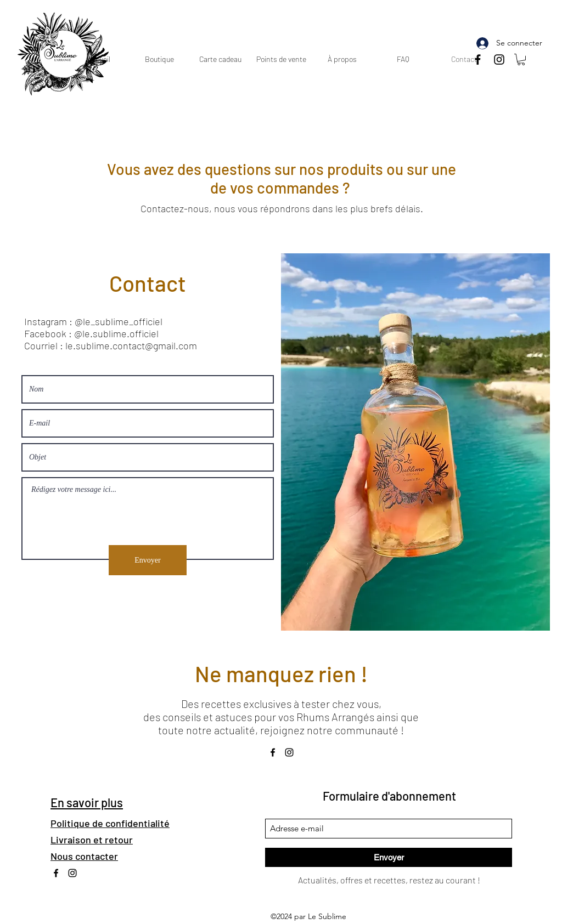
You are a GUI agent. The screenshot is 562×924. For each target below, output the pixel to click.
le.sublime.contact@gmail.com (131, 345)
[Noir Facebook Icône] (478, 59)
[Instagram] (499, 59)
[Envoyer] (148, 560)
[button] (521, 59)
